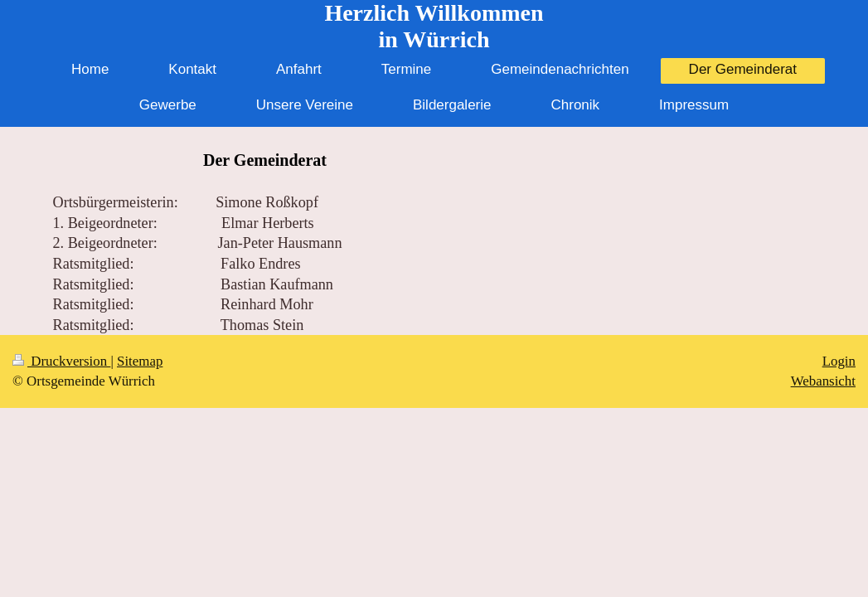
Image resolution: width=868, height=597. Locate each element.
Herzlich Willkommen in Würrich (434, 26)
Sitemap (140, 361)
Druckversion (61, 361)
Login (839, 361)
